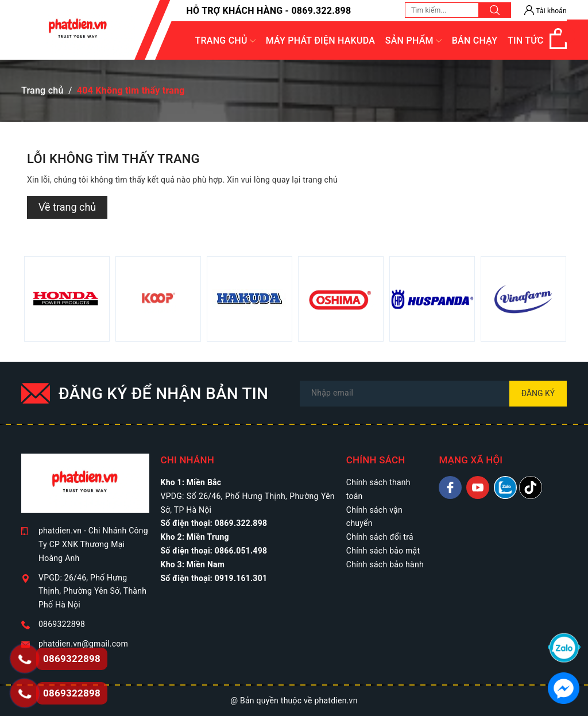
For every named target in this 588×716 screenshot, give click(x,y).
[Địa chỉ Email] (433, 394)
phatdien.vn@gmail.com (83, 644)
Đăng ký (538, 393)
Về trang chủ (67, 207)
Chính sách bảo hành (385, 564)
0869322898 (62, 624)
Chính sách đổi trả (380, 537)
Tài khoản (546, 11)
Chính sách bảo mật (383, 551)
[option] (67, 299)
